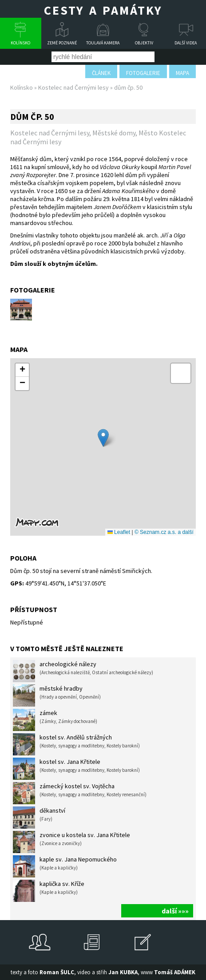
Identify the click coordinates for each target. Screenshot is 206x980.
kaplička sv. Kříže (49, 891)
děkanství (39, 818)
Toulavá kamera (103, 43)
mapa (182, 73)
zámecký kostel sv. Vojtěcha (80, 793)
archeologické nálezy (83, 671)
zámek (55, 720)
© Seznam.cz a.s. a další (164, 532)
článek (101, 73)
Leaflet (119, 532)
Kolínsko (20, 43)
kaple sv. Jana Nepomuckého (65, 866)
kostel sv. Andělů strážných (76, 744)
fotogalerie (143, 73)
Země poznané (62, 43)
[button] (103, 438)
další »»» (175, 911)
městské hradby (57, 695)
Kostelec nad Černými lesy (73, 87)
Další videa (186, 43)
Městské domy (114, 133)
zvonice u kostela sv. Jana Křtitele (71, 842)
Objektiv (144, 43)
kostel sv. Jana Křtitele (76, 769)
